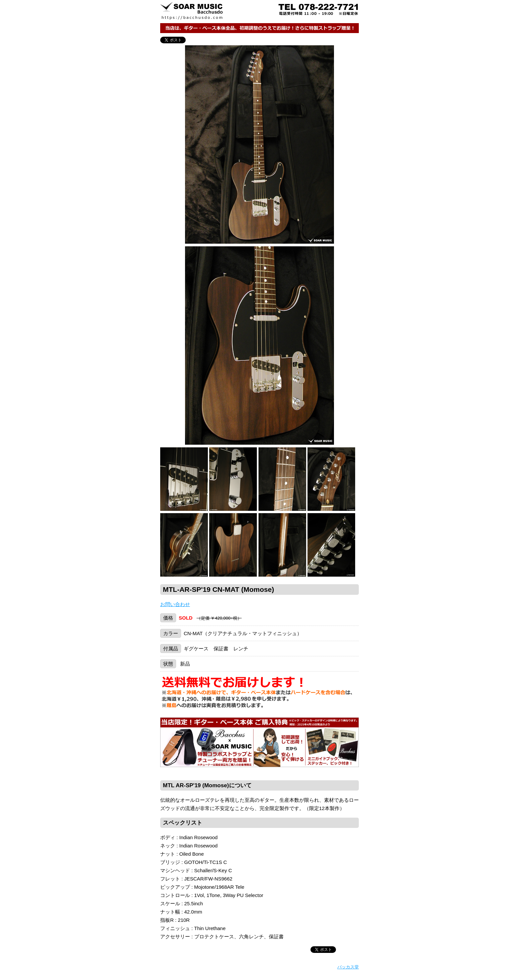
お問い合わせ (175, 604)
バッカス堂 (348, 967)
